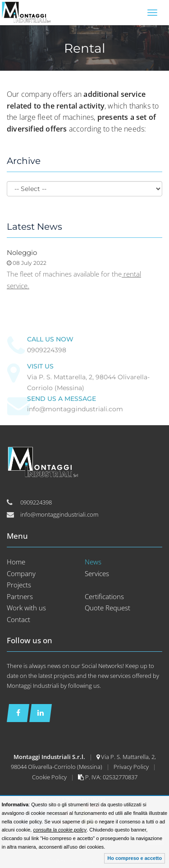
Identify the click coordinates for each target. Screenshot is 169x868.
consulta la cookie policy (60, 830)
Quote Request (107, 608)
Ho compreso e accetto (135, 858)
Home (16, 562)
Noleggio (22, 252)
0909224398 (47, 350)
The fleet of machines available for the (64, 274)
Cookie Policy (50, 777)
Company (21, 573)
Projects (19, 585)
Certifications (104, 596)
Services (97, 573)
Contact (18, 619)
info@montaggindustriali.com (75, 409)
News (93, 562)
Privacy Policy (132, 767)
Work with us (26, 608)
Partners (20, 596)
